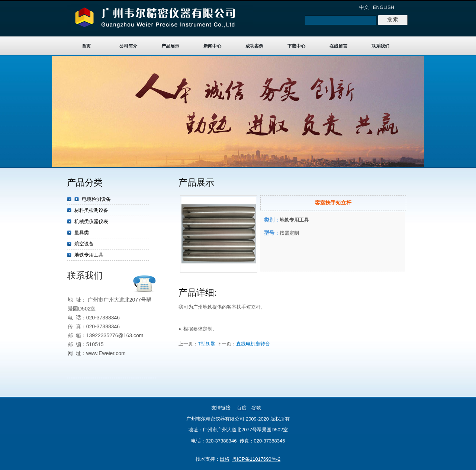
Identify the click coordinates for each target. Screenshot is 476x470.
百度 (242, 408)
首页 (86, 46)
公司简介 (128, 46)
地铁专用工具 (89, 255)
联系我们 (380, 46)
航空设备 (84, 244)
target (238, 112)
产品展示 (170, 46)
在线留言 (338, 46)
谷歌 (256, 408)
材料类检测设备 (91, 210)
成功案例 (254, 46)
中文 (364, 7)
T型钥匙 (207, 344)
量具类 (82, 233)
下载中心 (296, 46)
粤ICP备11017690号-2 (256, 459)
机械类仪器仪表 (91, 221)
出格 (225, 459)
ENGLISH (384, 7)
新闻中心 (212, 46)
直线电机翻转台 (253, 344)
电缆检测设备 (96, 199)
